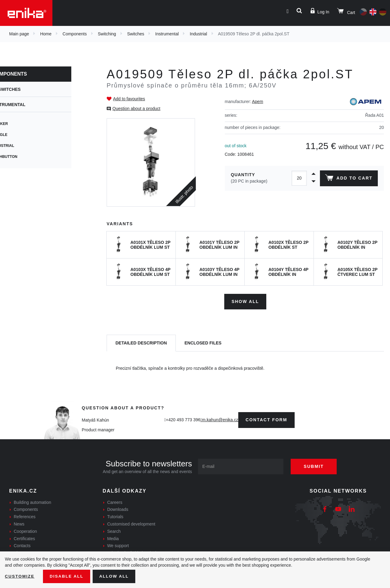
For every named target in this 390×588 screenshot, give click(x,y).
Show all (245, 301)
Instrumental (167, 34)
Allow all (116, 576)
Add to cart (348, 179)
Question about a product (136, 109)
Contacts (22, 545)
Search (114, 531)
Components (74, 34)
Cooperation (25, 531)
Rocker (20, 124)
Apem (258, 102)
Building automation (32, 501)
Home (46, 34)
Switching (107, 34)
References (25, 516)
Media (113, 538)
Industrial (199, 34)
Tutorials (115, 516)
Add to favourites (129, 99)
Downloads (118, 509)
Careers (115, 501)
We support (118, 545)
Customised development (131, 523)
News (19, 523)
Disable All (68, 576)
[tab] (141, 342)
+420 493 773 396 (183, 419)
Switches (136, 34)
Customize (20, 576)
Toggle (20, 135)
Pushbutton (25, 157)
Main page (19, 34)
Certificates (24, 538)
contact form (266, 419)
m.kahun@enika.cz (220, 419)
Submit (316, 465)
